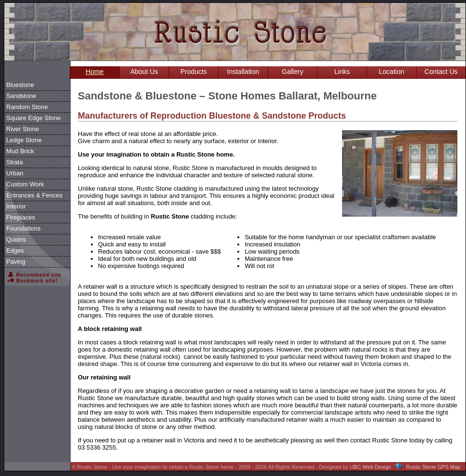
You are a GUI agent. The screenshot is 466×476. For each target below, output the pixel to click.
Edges (15, 250)
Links (342, 72)
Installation (243, 72)
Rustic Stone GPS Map (433, 467)
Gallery (293, 72)
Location (392, 72)
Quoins (16, 239)
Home (94, 72)
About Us (144, 72)
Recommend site (34, 275)
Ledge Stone (24, 140)
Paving (16, 262)
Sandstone (21, 96)
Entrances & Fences (34, 195)
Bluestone (20, 85)
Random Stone (27, 107)
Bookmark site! (32, 281)
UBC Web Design (370, 467)
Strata (15, 162)
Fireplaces (21, 217)
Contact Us (441, 72)
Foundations (24, 228)
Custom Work (25, 184)
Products (193, 72)
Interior (16, 206)
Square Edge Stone (33, 118)
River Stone (23, 129)
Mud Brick (20, 151)
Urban (15, 173)
